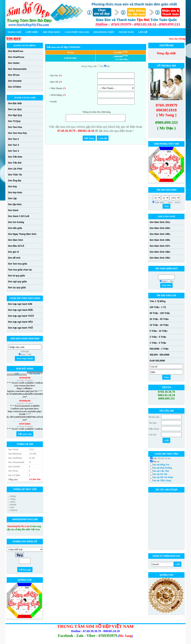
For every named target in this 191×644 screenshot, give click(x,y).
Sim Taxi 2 (13, 139)
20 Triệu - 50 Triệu (159, 319)
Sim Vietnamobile (17, 69)
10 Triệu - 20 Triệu (159, 325)
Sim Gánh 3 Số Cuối (19, 216)
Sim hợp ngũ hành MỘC (21, 310)
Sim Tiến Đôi (15, 163)
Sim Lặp (12, 198)
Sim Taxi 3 (13, 145)
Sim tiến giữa (15, 228)
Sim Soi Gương (16, 222)
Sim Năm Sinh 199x (160, 234)
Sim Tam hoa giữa (17, 264)
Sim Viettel (14, 63)
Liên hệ (143, 32)
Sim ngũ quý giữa (17, 282)
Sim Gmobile (15, 81)
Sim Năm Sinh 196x (160, 252)
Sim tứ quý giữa (16, 276)
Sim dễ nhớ (14, 258)
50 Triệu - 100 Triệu (160, 313)
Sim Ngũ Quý (15, 115)
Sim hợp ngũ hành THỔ (20, 328)
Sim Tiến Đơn (15, 157)
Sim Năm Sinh (16, 240)
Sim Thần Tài (15, 175)
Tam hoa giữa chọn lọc (20, 270)
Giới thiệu (32, 32)
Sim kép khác (15, 193)
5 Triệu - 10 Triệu (158, 331)
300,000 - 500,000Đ (159, 355)
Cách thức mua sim (77, 32)
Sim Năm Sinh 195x (160, 258)
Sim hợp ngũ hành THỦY (21, 316)
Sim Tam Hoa (15, 127)
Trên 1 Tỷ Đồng (158, 301)
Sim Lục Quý (15, 109)
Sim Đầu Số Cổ (16, 246)
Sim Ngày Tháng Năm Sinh (22, 234)
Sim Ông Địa (15, 181)
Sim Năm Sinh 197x (160, 246)
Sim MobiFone (16, 51)
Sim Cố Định (15, 87)
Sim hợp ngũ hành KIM (20, 304)
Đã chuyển (35, 374)
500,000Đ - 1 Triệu (159, 349)
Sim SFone (14, 75)
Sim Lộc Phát (15, 169)
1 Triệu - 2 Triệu (158, 343)
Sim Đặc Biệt (15, 103)
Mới (17, 374)
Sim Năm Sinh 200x (160, 228)
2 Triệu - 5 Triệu (158, 337)
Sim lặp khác (15, 204)
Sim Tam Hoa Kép (17, 133)
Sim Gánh (13, 210)
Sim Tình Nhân (51, 32)
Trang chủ (14, 32)
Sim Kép (12, 187)
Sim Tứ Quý (14, 121)
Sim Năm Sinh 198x (160, 240)
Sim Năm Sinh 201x (160, 222)
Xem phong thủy (104, 32)
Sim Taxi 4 (13, 151)
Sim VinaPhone (16, 57)
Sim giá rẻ (13, 252)
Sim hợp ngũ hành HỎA (20, 322)
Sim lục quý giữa (17, 288)
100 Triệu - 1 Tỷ (158, 307)
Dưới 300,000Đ (157, 361)
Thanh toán (126, 32)
